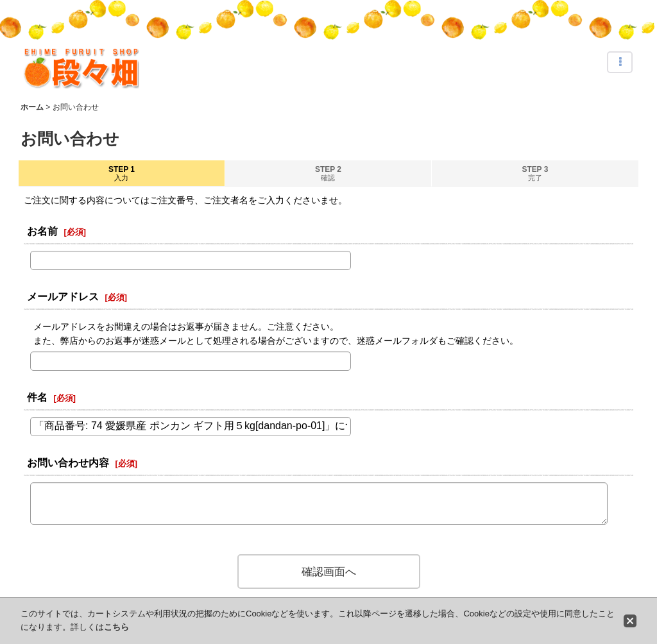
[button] (620, 62)
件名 (37, 397)
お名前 (42, 231)
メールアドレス (63, 296)
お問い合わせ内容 (68, 462)
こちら (116, 627)
